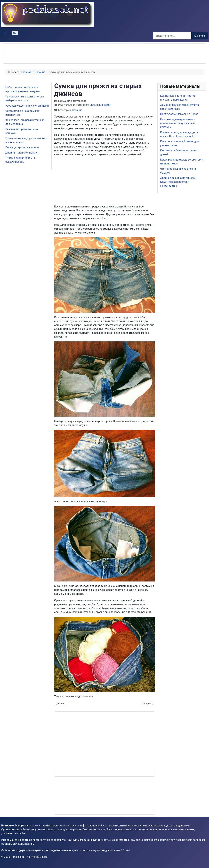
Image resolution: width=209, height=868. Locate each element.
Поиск (200, 36)
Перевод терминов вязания (22, 147)
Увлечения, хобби (100, 105)
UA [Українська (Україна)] (6, 33)
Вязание (77, 110)
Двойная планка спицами (21, 153)
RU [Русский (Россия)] (15, 33)
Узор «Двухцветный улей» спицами (27, 106)
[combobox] (172, 36)
